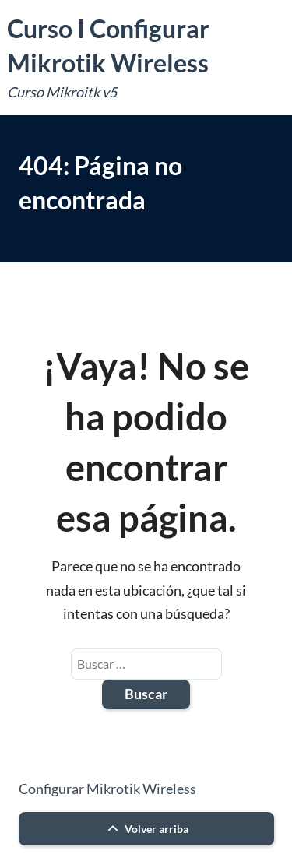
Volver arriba (146, 829)
